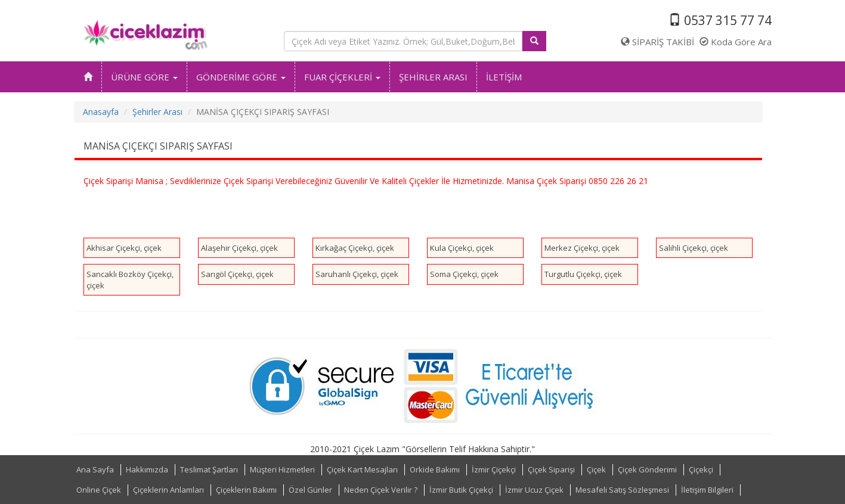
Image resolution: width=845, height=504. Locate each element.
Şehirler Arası (157, 112)
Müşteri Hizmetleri (282, 469)
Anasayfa (101, 112)
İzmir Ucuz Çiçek (534, 490)
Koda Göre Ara (736, 42)
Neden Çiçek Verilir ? (381, 490)
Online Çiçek (99, 490)
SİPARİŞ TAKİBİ (657, 42)
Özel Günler (310, 490)
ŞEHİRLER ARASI (433, 77)
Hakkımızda (147, 469)
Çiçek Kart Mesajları (362, 469)
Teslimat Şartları (209, 469)
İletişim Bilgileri (707, 490)
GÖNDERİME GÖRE (241, 77)
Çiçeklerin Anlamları (168, 490)
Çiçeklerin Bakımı (246, 490)
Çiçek (596, 469)
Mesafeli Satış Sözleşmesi (622, 490)
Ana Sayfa (95, 469)
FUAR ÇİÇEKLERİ (342, 77)
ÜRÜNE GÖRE (144, 77)
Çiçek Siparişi (551, 469)
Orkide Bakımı (435, 469)
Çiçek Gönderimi (647, 469)
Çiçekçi (701, 469)
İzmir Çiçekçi (494, 469)
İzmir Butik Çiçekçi (461, 490)
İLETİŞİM (504, 77)
